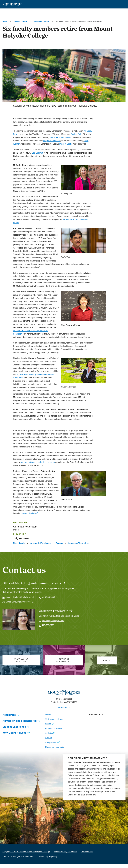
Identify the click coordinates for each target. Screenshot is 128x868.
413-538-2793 (48, 625)
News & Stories (20, 21)
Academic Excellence (41, 543)
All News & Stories (41, 21)
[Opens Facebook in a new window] (95, 724)
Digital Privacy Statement (66, 855)
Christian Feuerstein (54, 611)
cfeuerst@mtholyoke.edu (53, 621)
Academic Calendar (54, 732)
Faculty (59, 543)
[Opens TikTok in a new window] (112, 724)
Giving (48, 718)
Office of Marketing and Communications (32, 583)
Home (5, 21)
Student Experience (14, 731)
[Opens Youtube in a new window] (106, 724)
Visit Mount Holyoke (54, 723)
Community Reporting (48, 860)
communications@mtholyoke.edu (20, 597)
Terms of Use (87, 855)
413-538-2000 (64, 711)
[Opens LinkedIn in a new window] (101, 724)
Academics (9, 719)
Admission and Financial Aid (20, 725)
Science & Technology (79, 543)
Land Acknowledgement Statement (18, 860)
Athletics (49, 737)
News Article (19, 543)
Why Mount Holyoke (14, 737)
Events (48, 727)
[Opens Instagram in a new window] (90, 724)
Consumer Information (55, 751)
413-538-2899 (49, 597)
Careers (49, 741)
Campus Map (51, 746)
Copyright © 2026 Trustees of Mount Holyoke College (26, 855)
